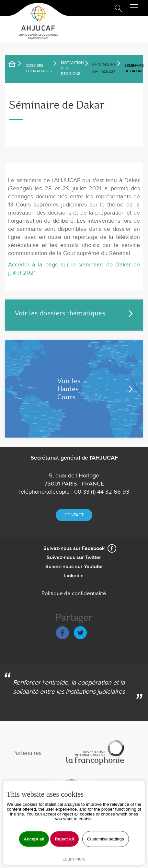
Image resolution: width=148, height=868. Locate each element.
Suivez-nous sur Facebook (74, 549)
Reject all (64, 839)
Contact (74, 515)
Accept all (34, 839)
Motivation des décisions (72, 68)
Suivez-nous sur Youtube (74, 567)
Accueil (16, 65)
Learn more (74, 859)
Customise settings (106, 839)
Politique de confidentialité (74, 593)
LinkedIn (74, 576)
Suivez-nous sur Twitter (74, 558)
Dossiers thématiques (39, 68)
